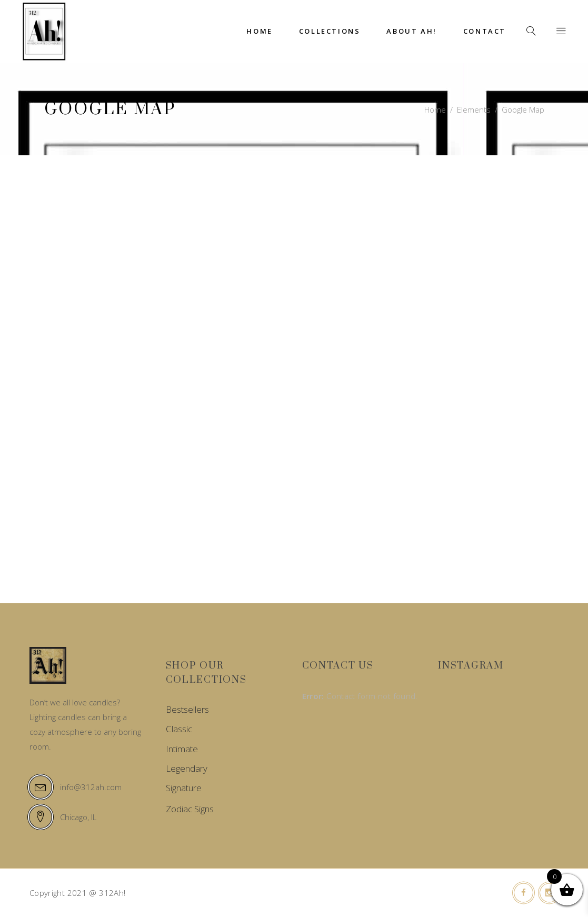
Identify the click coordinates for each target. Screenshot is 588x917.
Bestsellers (187, 709)
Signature (184, 788)
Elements (474, 109)
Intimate (182, 749)
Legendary (187, 768)
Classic (179, 729)
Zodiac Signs (190, 809)
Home (435, 109)
